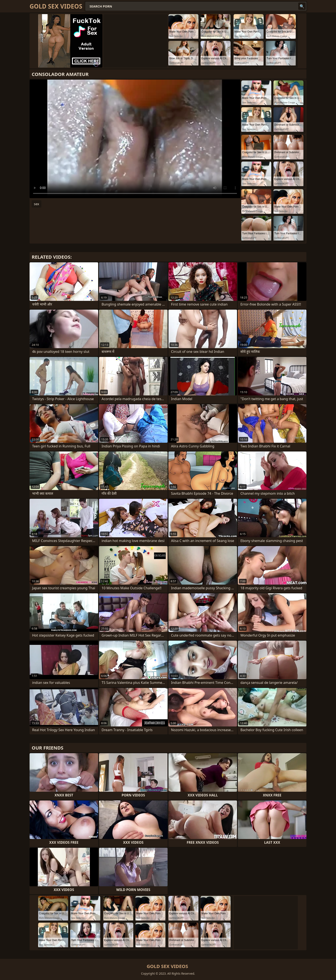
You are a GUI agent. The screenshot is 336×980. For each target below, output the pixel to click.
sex (37, 204)
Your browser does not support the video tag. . (135, 139)
